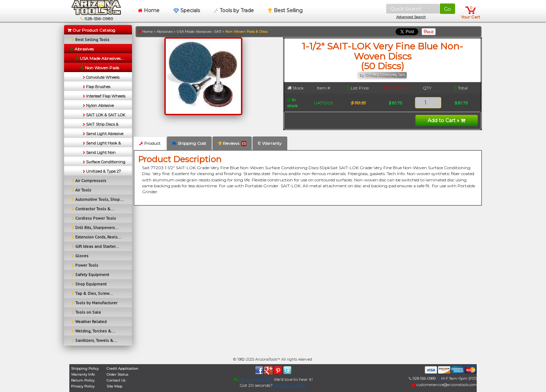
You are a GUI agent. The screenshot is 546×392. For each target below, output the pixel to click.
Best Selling (285, 10)
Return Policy (83, 380)
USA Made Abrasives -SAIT (199, 32)
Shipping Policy (85, 369)
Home (149, 10)
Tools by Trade (234, 10)
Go (447, 9)
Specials (187, 10)
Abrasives (165, 32)
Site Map (114, 386)
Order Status (117, 374)
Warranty (270, 143)
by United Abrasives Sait (383, 75)
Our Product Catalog (91, 30)
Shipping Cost (189, 143)
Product (150, 143)
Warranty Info (83, 374)
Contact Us (116, 380)
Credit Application (122, 369)
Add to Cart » (446, 120)
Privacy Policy (83, 386)
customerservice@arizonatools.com (444, 385)
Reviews (232, 143)
